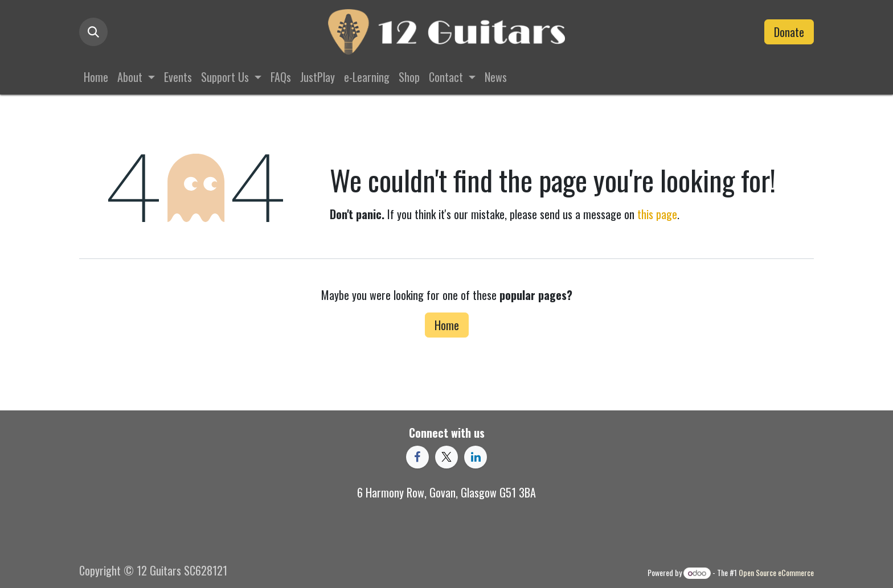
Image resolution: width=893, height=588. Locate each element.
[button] (93, 32)
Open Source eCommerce (776, 572)
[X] (446, 457)
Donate (789, 32)
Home (447, 325)
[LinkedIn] (476, 457)
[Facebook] (417, 457)
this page (657, 214)
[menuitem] (96, 77)
